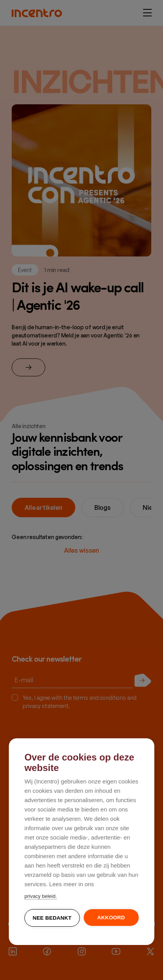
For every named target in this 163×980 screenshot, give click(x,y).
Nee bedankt (52, 918)
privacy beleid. (41, 897)
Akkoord (111, 918)
